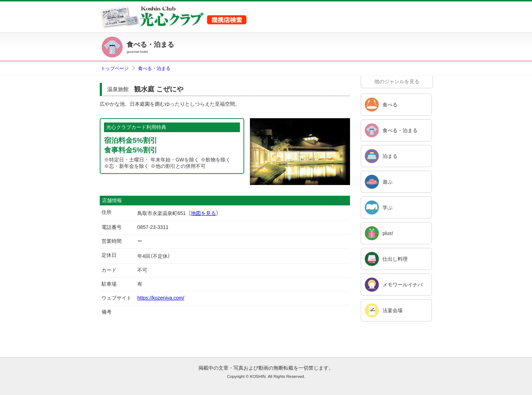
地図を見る (203, 213)
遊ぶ (388, 182)
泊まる (390, 156)
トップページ (115, 68)
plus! (388, 233)
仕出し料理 (395, 259)
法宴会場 (393, 310)
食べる (390, 105)
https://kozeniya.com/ (161, 298)
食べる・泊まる (154, 68)
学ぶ (388, 207)
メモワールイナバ (403, 285)
